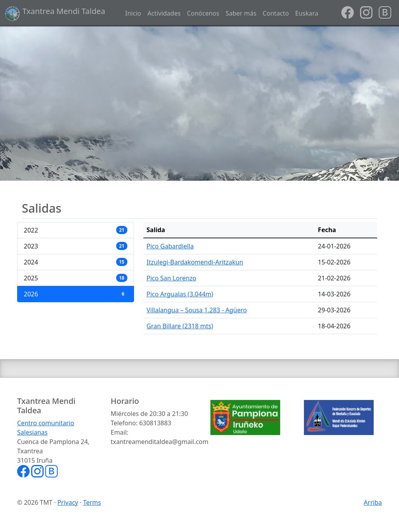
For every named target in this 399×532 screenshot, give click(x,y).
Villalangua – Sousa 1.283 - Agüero (197, 310)
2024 (76, 262)
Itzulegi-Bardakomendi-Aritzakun (195, 262)
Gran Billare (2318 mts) (180, 326)
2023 (76, 246)
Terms (92, 502)
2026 (76, 294)
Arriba (373, 502)
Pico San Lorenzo (171, 278)
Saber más (241, 13)
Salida (156, 230)
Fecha (327, 230)
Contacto (276, 13)
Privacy (68, 502)
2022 (76, 230)
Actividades (164, 13)
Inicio (133, 13)
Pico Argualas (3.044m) (180, 294)
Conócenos (203, 13)
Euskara (307, 13)
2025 (76, 278)
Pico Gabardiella (170, 246)
